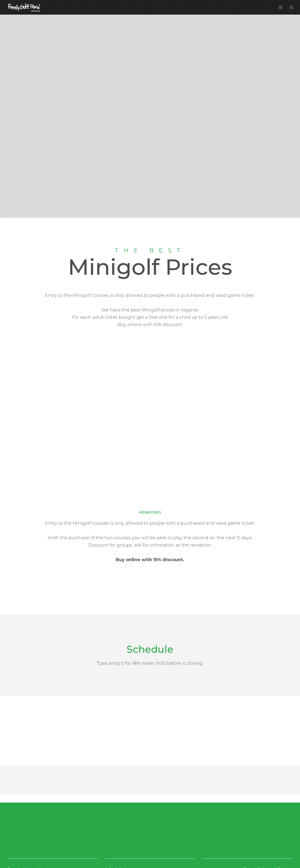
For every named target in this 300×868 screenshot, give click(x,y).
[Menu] (288, 7)
